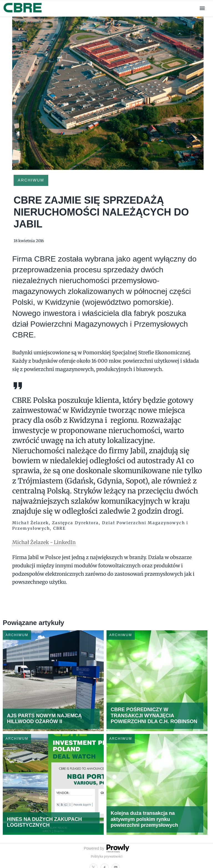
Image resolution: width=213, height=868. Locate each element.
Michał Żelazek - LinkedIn (44, 542)
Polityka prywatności (107, 856)
